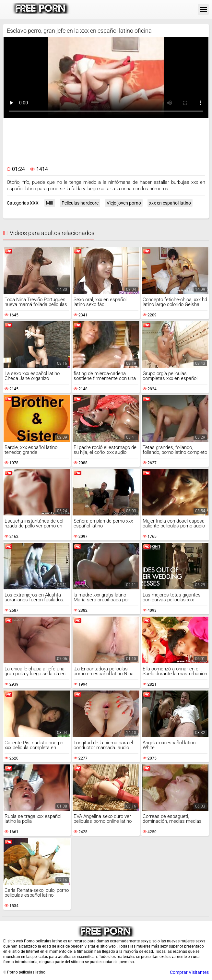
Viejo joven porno (124, 203)
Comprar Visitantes (189, 972)
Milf (50, 203)
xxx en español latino (170, 203)
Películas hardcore (80, 203)
